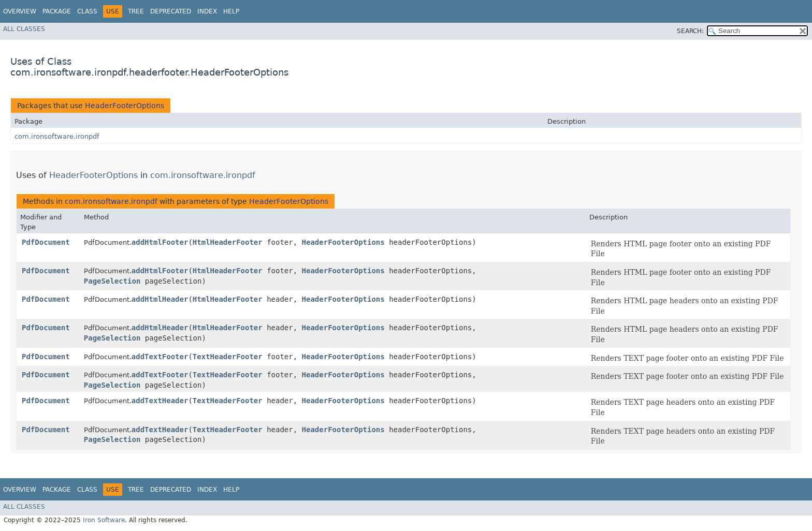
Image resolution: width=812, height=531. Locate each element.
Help (231, 11)
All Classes (24, 29)
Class (87, 11)
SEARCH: (690, 31)
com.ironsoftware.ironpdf (57, 136)
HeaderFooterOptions (125, 106)
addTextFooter (160, 357)
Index (207, 11)
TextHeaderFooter (228, 357)
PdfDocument (46, 242)
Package (57, 11)
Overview (20, 11)
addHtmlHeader (160, 299)
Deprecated (171, 11)
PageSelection (112, 281)
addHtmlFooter (160, 242)
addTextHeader (160, 401)
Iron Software (104, 520)
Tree (136, 11)
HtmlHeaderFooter (228, 242)
